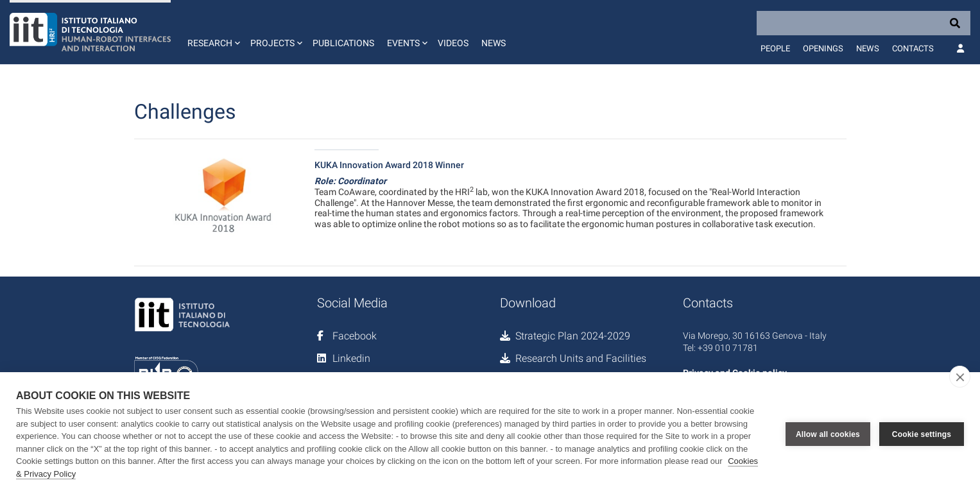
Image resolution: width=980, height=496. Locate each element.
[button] (212, 32)
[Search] (864, 23)
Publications (343, 43)
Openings (823, 48)
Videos (453, 43)
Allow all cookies (828, 434)
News (494, 43)
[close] (960, 377)
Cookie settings (922, 434)
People (775, 48)
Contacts (913, 48)
